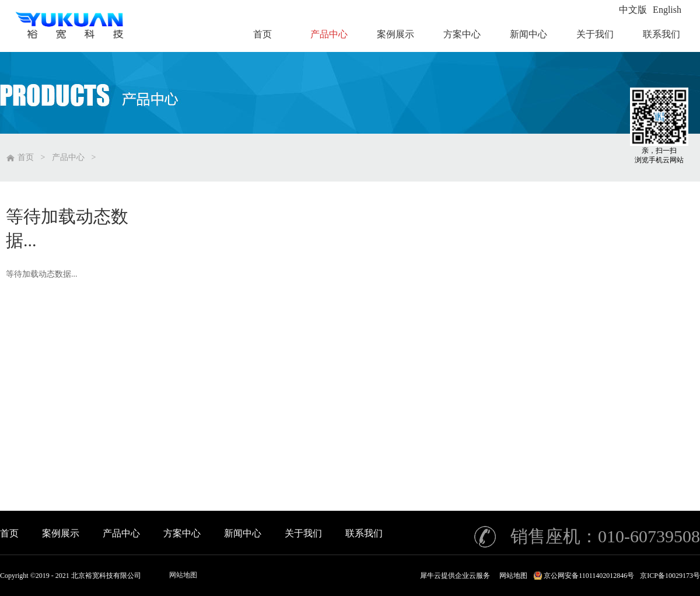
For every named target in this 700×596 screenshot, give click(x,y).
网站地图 (183, 575)
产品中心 (68, 157)
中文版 (633, 10)
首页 (9, 533)
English (667, 10)
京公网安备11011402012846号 (589, 576)
